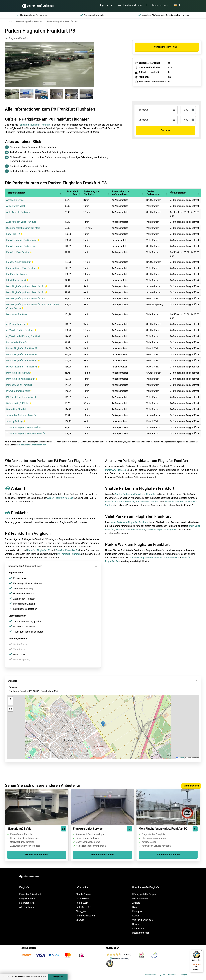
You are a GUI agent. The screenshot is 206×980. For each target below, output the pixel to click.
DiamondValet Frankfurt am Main (23, 228)
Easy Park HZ (14, 234)
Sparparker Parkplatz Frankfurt (22, 415)
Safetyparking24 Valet (19, 403)
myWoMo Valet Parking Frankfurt (23, 336)
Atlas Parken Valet (16, 206)
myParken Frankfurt (17, 324)
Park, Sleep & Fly (84, 907)
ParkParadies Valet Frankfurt (22, 379)
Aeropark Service (15, 200)
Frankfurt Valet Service (19, 252)
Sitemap (80, 920)
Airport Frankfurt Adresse (60, 498)
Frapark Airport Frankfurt (20, 262)
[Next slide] (91, 62)
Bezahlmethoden (141, 933)
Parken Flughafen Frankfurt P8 (23, 367)
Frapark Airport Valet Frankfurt (23, 268)
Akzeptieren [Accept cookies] (58, 977)
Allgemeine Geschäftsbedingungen (172, 975)
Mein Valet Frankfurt (17, 314)
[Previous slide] (8, 62)
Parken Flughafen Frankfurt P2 (22, 348)
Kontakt (136, 916)
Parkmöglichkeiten (85, 916)
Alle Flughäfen (27, 907)
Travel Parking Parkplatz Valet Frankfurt (26, 434)
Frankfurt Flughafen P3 (67, 550)
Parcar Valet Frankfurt (17, 342)
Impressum (138, 929)
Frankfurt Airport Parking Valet (23, 240)
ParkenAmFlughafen (116, 470)
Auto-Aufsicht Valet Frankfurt (21, 222)
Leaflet (180, 758)
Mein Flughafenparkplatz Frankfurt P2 (27, 292)
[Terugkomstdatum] (157, 110)
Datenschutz (150, 975)
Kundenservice (160, 5)
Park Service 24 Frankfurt (19, 385)
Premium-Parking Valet (19, 391)
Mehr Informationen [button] (39, 977)
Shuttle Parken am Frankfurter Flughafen (136, 494)
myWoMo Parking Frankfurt (21, 330)
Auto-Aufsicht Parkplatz (18, 212)
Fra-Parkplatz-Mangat (17, 274)
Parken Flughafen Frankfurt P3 (22, 355)
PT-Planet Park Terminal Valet (130, 530)
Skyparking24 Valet (16, 409)
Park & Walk (82, 903)
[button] (61, 193)
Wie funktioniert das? (130, 5)
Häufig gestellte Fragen (144, 894)
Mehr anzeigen (191, 786)
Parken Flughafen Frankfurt (29, 21)
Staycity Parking (16, 421)
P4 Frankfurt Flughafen (69, 554)
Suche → (166, 130)
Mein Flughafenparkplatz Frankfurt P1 (27, 286)
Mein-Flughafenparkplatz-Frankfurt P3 (26, 299)
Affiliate (136, 903)
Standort (12, 681)
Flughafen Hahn (27, 899)
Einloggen (81, 911)
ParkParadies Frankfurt (19, 373)
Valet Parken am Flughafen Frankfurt (129, 522)
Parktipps (137, 911)
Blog (135, 907)
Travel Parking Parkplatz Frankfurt (23, 428)
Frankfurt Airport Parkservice (21, 246)
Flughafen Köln (27, 903)
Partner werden (140, 899)
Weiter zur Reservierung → (167, 47)
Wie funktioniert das (142, 920)
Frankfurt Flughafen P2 (39, 550)
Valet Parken (82, 899)
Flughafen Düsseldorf (30, 894)
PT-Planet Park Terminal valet (21, 397)
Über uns (137, 924)
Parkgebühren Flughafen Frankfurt (32, 445)
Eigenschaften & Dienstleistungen (25, 566)
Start (10, 21)
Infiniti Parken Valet (17, 280)
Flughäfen (104, 5)
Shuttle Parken (83, 894)
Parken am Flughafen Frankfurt (34, 125)
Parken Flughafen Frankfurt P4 (23, 361)
